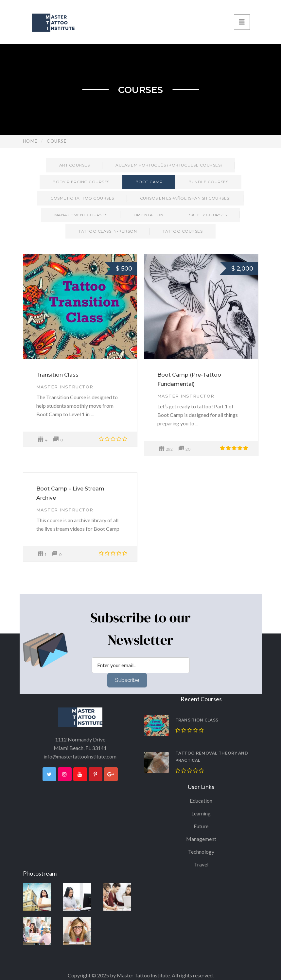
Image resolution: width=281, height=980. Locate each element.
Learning (201, 813)
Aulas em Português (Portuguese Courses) (169, 165)
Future (201, 826)
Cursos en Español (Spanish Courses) (185, 198)
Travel (201, 864)
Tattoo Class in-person (108, 231)
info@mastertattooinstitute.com (80, 756)
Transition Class (57, 375)
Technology (201, 852)
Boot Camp (149, 182)
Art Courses (75, 165)
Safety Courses (208, 215)
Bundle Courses (208, 182)
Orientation (149, 215)
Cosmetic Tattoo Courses (82, 198)
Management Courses (81, 215)
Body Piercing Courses (81, 182)
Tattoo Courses (183, 231)
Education (201, 801)
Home (30, 141)
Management (201, 839)
